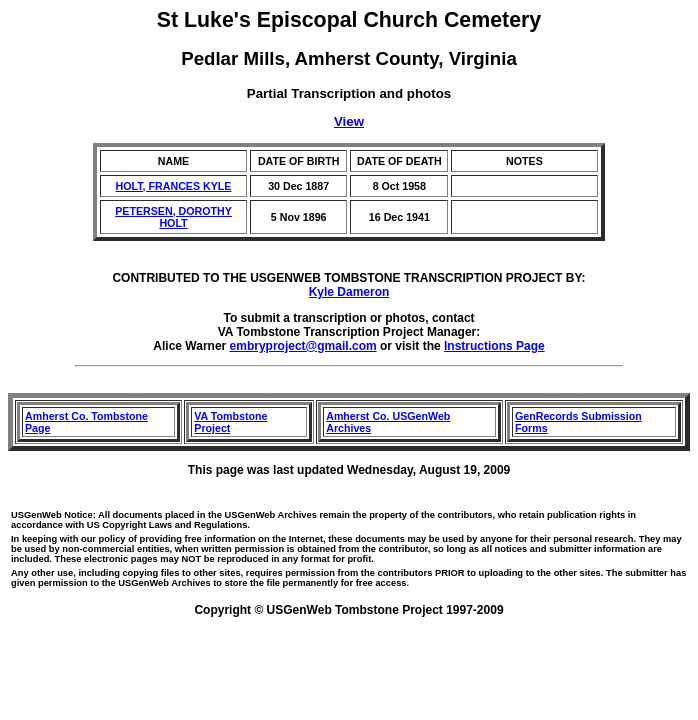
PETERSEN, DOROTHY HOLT (173, 217)
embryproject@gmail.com (303, 346)
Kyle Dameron (349, 292)
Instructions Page (494, 346)
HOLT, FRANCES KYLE (174, 186)
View (349, 121)
